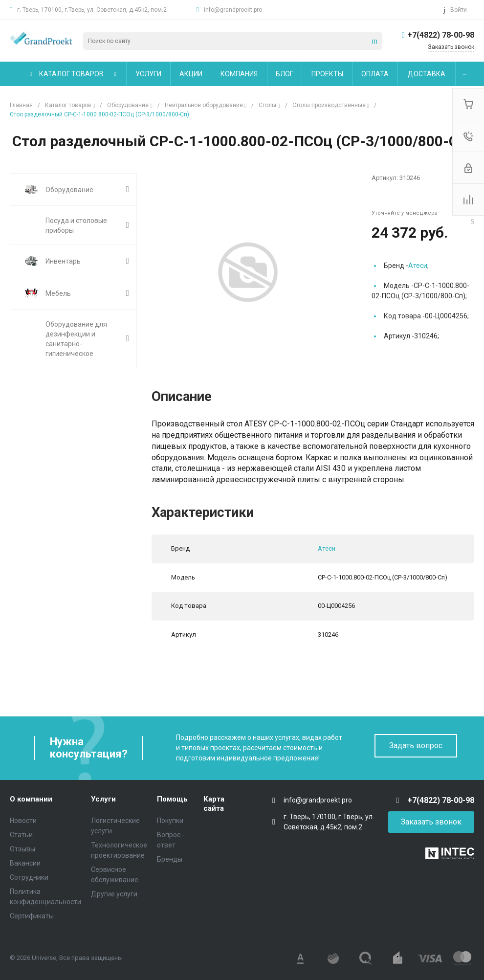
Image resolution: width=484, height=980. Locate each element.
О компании (31, 799)
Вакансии (25, 863)
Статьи (21, 835)
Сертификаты (32, 916)
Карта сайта (214, 804)
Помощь (172, 799)
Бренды (170, 859)
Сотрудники (29, 877)
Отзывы (22, 849)
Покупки (170, 821)
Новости (23, 821)
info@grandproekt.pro (233, 10)
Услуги (103, 799)
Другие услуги (114, 894)
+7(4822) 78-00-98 (441, 35)
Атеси (418, 266)
